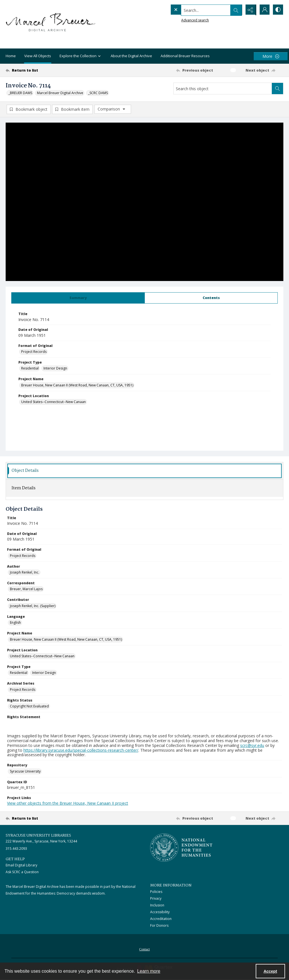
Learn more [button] (149, 971)
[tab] (78, 298)
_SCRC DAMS (98, 93)
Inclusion (157, 905)
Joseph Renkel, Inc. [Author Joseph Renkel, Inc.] (25, 573)
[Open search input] (235, 10)
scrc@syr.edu (252, 746)
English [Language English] (15, 623)
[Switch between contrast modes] (278, 10)
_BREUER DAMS (20, 93)
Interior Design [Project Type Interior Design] (55, 369)
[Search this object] (223, 89)
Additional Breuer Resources (185, 56)
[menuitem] (144, 949)
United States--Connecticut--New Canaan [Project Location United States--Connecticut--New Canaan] (53, 402)
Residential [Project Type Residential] (30, 369)
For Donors (159, 926)
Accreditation (161, 919)
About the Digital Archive (131, 56)
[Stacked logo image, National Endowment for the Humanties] (181, 848)
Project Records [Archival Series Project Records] (23, 690)
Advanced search (183, 20)
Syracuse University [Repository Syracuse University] (25, 772)
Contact (144, 950)
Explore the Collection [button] (81, 56)
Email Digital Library (21, 865)
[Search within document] (277, 89)
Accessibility (160, 912)
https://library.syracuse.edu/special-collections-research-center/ (81, 750)
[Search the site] (194, 10)
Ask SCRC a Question (22, 872)
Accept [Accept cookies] (270, 971)
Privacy (156, 899)
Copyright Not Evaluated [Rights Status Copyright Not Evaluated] (29, 706)
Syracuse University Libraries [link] (38, 836)
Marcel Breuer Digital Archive (60, 93)
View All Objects (38, 56)
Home (11, 56)
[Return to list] (43, 70)
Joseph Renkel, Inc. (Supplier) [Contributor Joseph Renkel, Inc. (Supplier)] (33, 606)
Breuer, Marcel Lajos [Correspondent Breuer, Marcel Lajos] (26, 589)
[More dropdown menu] (271, 56)
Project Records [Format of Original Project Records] (34, 352)
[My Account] (264, 10)
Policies (156, 892)
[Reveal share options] (249, 10)
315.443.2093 (16, 849)
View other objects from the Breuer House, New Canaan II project (68, 803)
